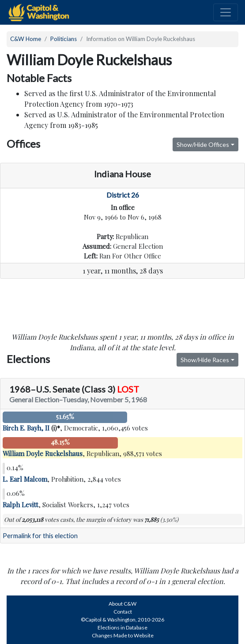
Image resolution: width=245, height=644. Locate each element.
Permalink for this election (40, 536)
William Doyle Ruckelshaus (43, 453)
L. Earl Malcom (25, 479)
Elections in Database (122, 627)
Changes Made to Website (123, 635)
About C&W (122, 604)
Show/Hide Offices (203, 144)
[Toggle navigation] (226, 12)
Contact (123, 612)
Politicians (64, 39)
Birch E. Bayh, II (26, 428)
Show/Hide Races (205, 360)
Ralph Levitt (21, 505)
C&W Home (26, 39)
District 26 (123, 195)
